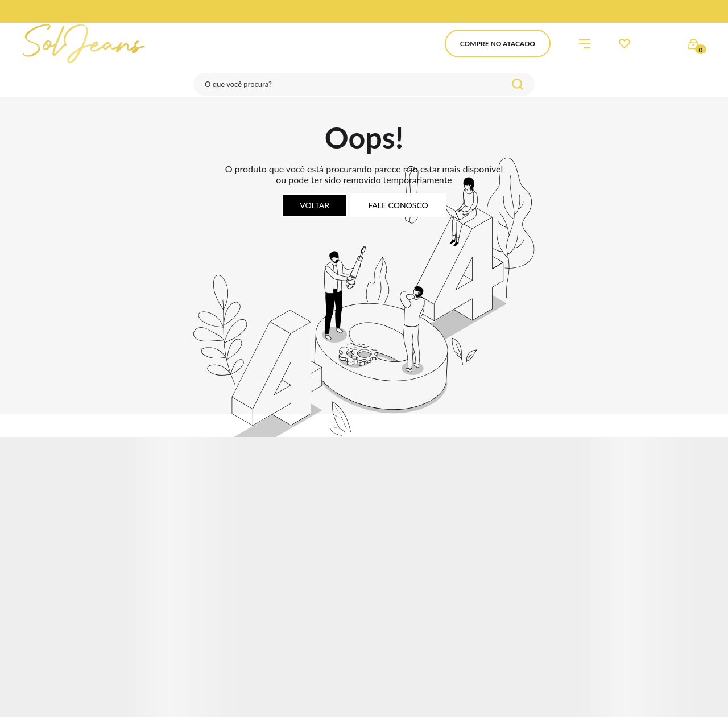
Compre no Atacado (498, 44)
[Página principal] (84, 44)
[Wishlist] (624, 44)
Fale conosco (398, 205)
